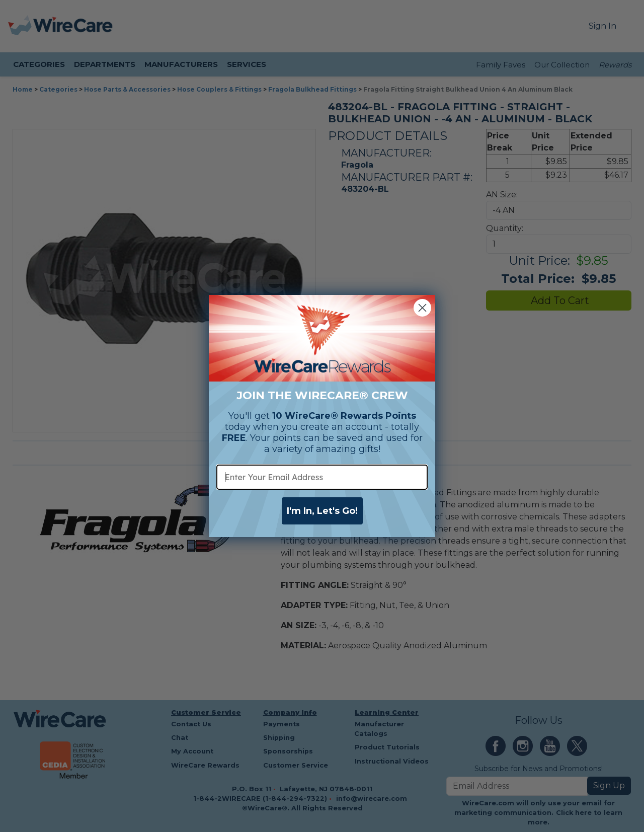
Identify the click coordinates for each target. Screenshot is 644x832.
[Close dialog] (422, 308)
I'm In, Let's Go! (322, 511)
